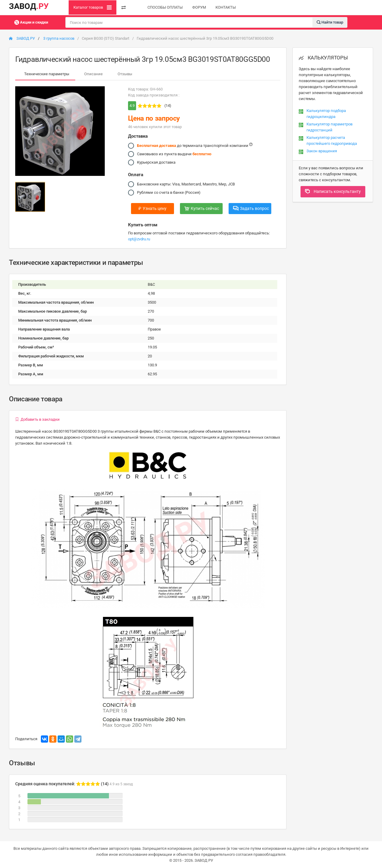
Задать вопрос (251, 208)
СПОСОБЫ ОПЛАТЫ (165, 7)
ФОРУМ (199, 7)
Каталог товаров (93, 7)
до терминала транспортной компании (195, 146)
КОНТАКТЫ (226, 7)
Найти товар (330, 22)
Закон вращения (322, 151)
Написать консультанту (333, 191)
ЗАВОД (29, 6)
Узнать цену (153, 208)
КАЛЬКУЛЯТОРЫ (323, 58)
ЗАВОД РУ (22, 38)
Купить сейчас (202, 208)
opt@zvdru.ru (139, 239)
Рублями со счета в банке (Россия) (169, 193)
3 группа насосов (59, 38)
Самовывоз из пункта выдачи (174, 154)
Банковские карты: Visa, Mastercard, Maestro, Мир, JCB (186, 184)
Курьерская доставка (156, 162)
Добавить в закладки (37, 419)
